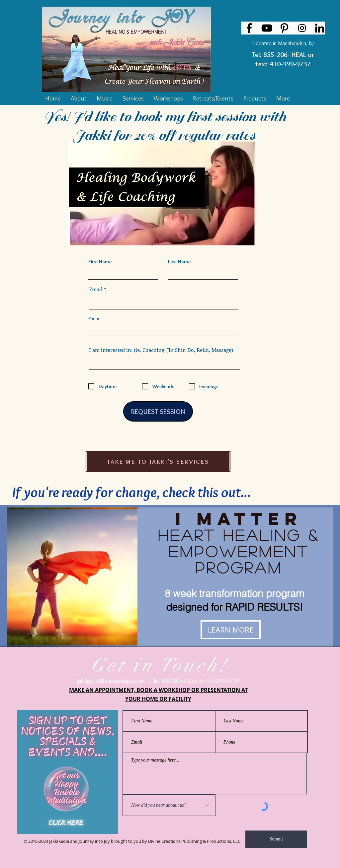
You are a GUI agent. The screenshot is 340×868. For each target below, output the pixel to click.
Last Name (179, 262)
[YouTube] (267, 28)
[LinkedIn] (320, 28)
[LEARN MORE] (231, 630)
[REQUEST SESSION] (158, 411)
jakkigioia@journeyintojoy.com (111, 681)
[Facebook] (249, 28)
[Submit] (276, 839)
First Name (100, 262)
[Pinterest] (284, 28)
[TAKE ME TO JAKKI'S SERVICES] (158, 462)
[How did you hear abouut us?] (169, 805)
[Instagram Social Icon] (302, 28)
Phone (94, 319)
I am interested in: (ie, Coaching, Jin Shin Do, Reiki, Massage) (161, 350)
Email (96, 290)
